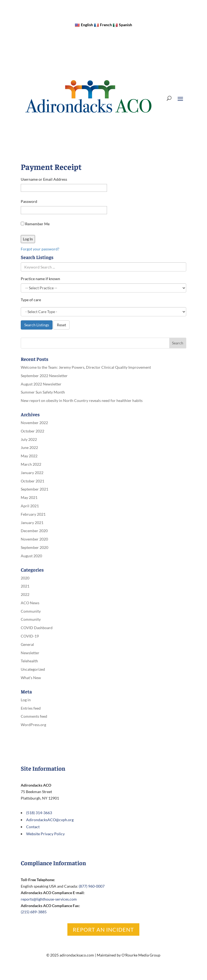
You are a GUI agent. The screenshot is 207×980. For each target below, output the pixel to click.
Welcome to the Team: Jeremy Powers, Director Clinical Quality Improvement (86, 367)
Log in (26, 700)
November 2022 (34, 423)
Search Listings (37, 325)
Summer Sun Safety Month (43, 392)
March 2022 (31, 464)
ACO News (30, 603)
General (27, 644)
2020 (25, 578)
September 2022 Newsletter (44, 376)
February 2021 (33, 514)
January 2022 (32, 473)
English (84, 25)
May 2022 (29, 456)
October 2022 (32, 431)
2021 (25, 586)
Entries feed (31, 708)
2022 (25, 594)
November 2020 (34, 539)
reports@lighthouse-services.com (49, 899)
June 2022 (29, 447)
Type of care (31, 300)
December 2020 (34, 531)
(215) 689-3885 (34, 912)
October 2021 (32, 481)
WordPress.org (33, 725)
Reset (61, 325)
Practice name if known (40, 279)
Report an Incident (103, 929)
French (103, 25)
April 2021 (30, 506)
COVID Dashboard (37, 628)
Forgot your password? (40, 249)
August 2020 (31, 556)
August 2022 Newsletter (41, 384)
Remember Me (35, 224)
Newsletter (30, 653)
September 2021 (34, 489)
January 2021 (32, 523)
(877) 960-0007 (92, 886)
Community (31, 611)
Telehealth (29, 661)
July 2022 (29, 439)
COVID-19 (30, 636)
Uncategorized (33, 669)
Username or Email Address (44, 179)
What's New (31, 678)
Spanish (122, 25)
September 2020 (34, 547)
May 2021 (29, 497)
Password (29, 201)
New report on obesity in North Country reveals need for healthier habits (82, 400)
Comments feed (34, 716)
